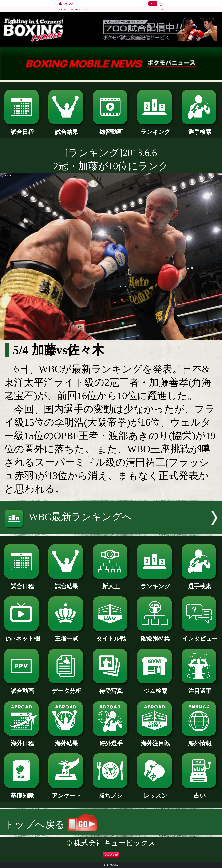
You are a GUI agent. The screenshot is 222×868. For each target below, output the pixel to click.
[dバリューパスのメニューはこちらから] (161, 4)
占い (200, 793)
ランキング (155, 129)
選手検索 (200, 129)
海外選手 (111, 741)
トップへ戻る (51, 825)
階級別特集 (155, 636)
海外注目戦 (155, 740)
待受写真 (111, 688)
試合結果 (67, 129)
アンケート (67, 793)
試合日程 (22, 129)
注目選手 (200, 688)
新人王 (111, 583)
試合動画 (22, 688)
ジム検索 (155, 688)
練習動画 (111, 129)
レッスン (155, 793)
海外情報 (200, 740)
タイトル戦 (111, 636)
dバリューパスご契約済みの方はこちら (73, 10)
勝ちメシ (111, 793)
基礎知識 (22, 793)
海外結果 (67, 740)
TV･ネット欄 (22, 636)
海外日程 (22, 740)
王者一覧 (67, 636)
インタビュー (200, 636)
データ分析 (67, 688)
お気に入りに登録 (111, 855)
